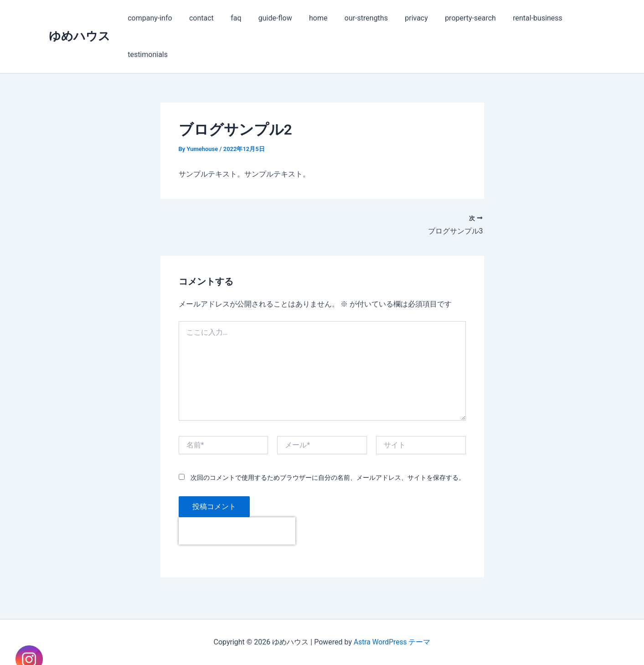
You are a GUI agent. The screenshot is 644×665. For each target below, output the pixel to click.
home (307, 18)
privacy (401, 18)
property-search (452, 18)
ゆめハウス (80, 36)
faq (230, 18)
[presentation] (237, 531)
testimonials (147, 55)
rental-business (517, 18)
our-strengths (353, 18)
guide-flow (267, 18)
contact (198, 18)
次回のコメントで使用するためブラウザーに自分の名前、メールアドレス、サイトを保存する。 (328, 478)
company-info (149, 18)
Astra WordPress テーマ (392, 642)
